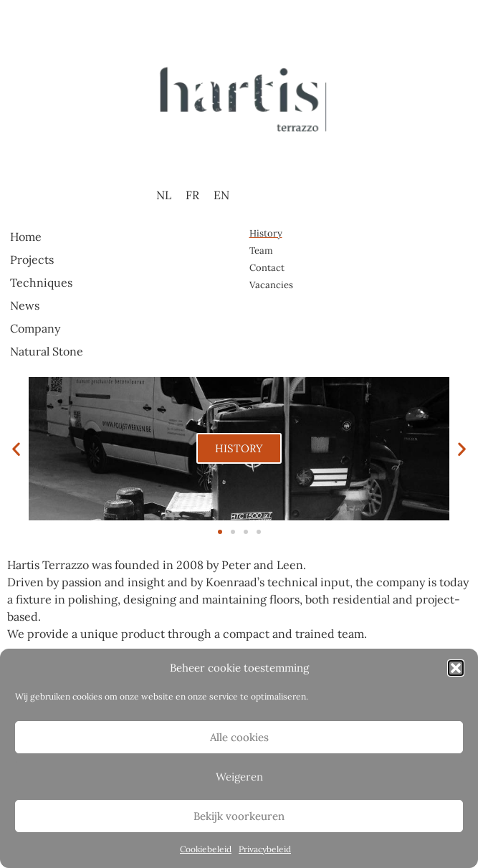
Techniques (41, 282)
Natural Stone (47, 351)
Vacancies (271, 285)
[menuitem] (164, 195)
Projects (32, 259)
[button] (456, 668)
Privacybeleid (265, 849)
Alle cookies (239, 737)
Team (261, 251)
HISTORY (239, 448)
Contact (267, 268)
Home (26, 237)
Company (35, 328)
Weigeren (239, 777)
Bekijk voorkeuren (239, 816)
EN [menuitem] (221, 195)
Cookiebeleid (206, 849)
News (25, 305)
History (266, 233)
